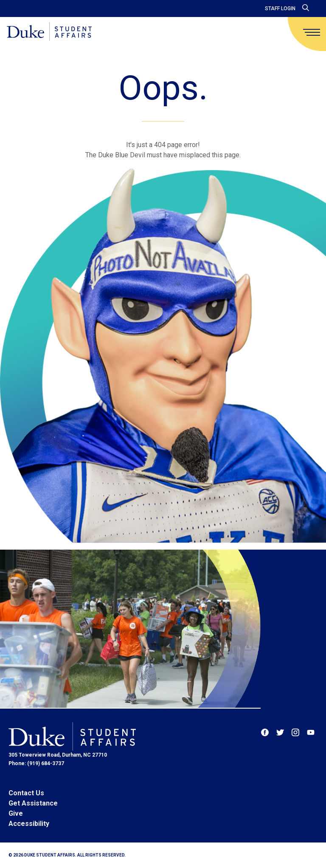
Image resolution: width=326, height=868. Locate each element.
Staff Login (280, 9)
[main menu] (312, 32)
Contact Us (26, 793)
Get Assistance (33, 803)
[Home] (49, 32)
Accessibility (29, 824)
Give (16, 813)
